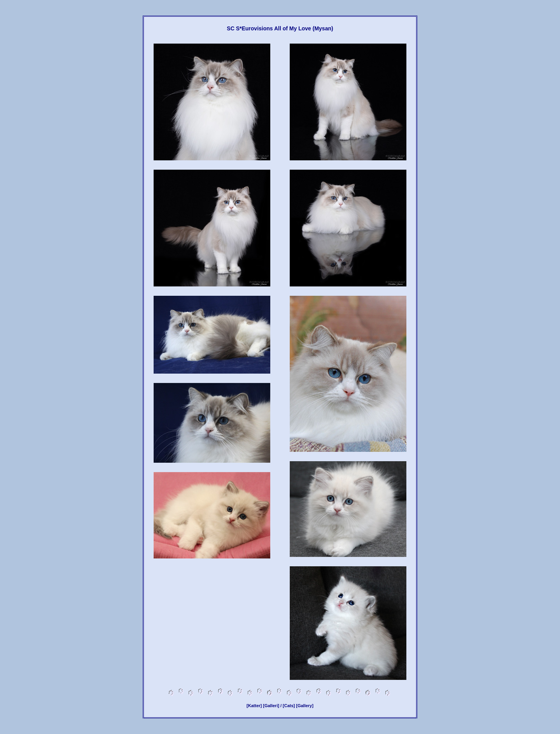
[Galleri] (271, 706)
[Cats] (289, 706)
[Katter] (254, 706)
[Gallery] (305, 706)
